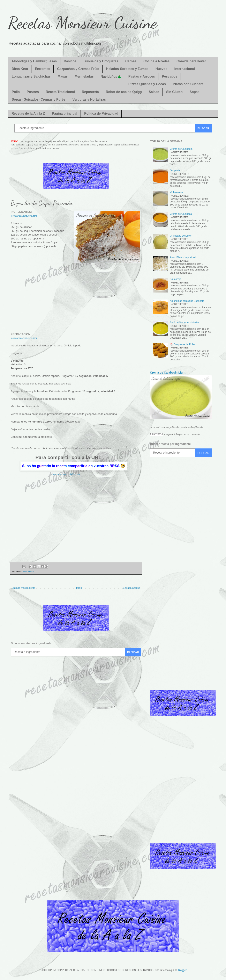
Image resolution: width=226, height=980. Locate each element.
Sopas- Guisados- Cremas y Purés (39, 99)
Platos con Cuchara (188, 84)
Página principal (65, 113)
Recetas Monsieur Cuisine (83, 23)
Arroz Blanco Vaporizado (183, 257)
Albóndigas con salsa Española (187, 301)
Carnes (131, 61)
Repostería (90, 92)
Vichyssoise (176, 192)
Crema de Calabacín (181, 149)
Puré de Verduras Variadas (185, 323)
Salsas (154, 92)
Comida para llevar (191, 61)
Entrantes (43, 69)
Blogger (182, 970)
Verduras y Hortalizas (89, 99)
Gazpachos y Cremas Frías (78, 69)
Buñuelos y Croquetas (101, 61)
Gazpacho (176, 171)
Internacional (185, 69)
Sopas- (195, 92)
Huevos (161, 69)
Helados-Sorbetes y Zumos (127, 69)
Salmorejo (175, 279)
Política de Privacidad (101, 113)
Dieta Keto (20, 69)
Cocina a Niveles (156, 61)
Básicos (70, 61)
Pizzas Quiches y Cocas (147, 84)
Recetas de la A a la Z (28, 113)
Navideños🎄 (111, 77)
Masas (63, 76)
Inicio (79, 588)
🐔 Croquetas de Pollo (182, 344)
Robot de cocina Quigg (124, 92)
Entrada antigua (132, 588)
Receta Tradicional (60, 92)
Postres (33, 92)
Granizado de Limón (181, 236)
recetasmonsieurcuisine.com (24, 216)
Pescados (170, 76)
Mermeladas (84, 76)
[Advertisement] (76, 297)
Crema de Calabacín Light (168, 373)
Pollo (16, 92)
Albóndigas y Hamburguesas (34, 61)
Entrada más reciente (23, 588)
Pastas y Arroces (142, 76)
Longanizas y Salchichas (31, 76)
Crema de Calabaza (181, 214)
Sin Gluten (174, 92)
